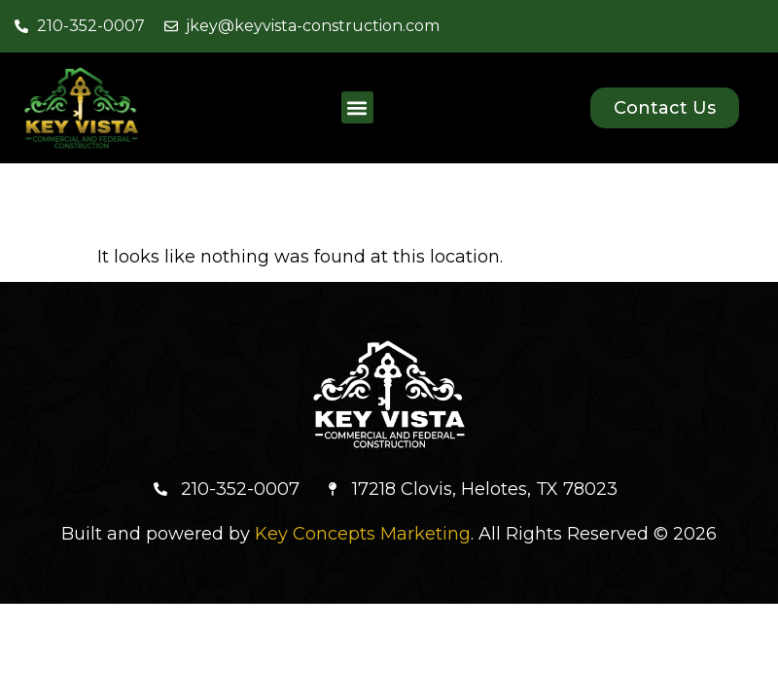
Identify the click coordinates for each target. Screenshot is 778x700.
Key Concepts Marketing (363, 534)
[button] (357, 107)
